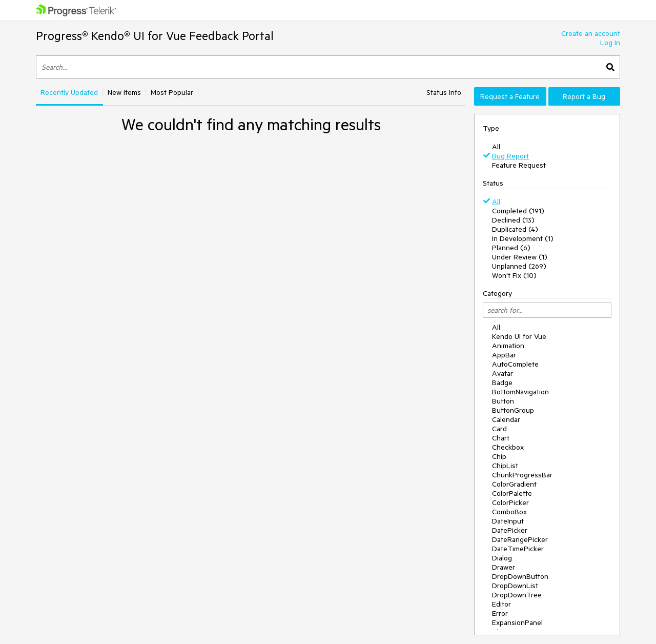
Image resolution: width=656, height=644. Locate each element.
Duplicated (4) (515, 229)
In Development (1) (523, 238)
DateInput (508, 521)
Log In (610, 43)
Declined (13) (513, 220)
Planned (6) (511, 248)
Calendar (506, 419)
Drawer (504, 567)
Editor (501, 604)
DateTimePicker (518, 549)
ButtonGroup (513, 410)
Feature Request (519, 165)
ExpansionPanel (517, 622)
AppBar (504, 355)
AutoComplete (515, 364)
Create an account (591, 33)
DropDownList (515, 586)
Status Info (444, 92)
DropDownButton (520, 576)
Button (503, 401)
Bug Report (510, 156)
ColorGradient (514, 484)
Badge (502, 383)
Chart (501, 438)
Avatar (503, 373)
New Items (124, 92)
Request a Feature (510, 96)
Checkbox (508, 447)
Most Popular (172, 92)
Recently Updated (69, 92)
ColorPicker (510, 502)
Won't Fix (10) (514, 275)
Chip (499, 456)
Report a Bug (584, 96)
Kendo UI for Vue (519, 336)
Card (499, 429)
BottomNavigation (520, 392)
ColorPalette (512, 493)
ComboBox (509, 512)
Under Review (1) (520, 257)
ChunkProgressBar (522, 475)
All (496, 147)
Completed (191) (518, 211)
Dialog (502, 558)
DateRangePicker (520, 539)
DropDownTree (517, 595)
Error (500, 613)
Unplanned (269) (519, 266)
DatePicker (510, 530)
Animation (508, 346)
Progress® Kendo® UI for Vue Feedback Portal (155, 36)
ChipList (505, 466)
